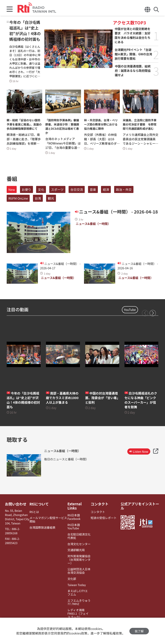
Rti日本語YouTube (79, 525)
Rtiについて (39, 504)
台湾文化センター (78, 540)
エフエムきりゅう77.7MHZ (78, 597)
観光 (51, 198)
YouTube (130, 310)
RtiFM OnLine (18, 198)
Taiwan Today (76, 580)
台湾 (38, 198)
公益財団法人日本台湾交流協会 (78, 566)
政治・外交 (124, 189)
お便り (26, 189)
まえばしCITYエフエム (78, 588)
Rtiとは (34, 512)
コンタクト (99, 504)
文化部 (71, 574)
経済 (106, 189)
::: (8, 21)
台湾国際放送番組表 (42, 527)
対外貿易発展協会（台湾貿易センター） (78, 556)
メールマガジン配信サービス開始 (48, 519)
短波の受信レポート (103, 518)
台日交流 (77, 189)
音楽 (93, 189)
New (12, 189)
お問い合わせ (15, 504)
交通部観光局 (75, 546)
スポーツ (57, 189)
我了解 (139, 631)
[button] (153, 313)
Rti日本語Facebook (73, 517)
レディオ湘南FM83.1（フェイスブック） (79, 608)
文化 (41, 189)
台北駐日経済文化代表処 (78, 532)
